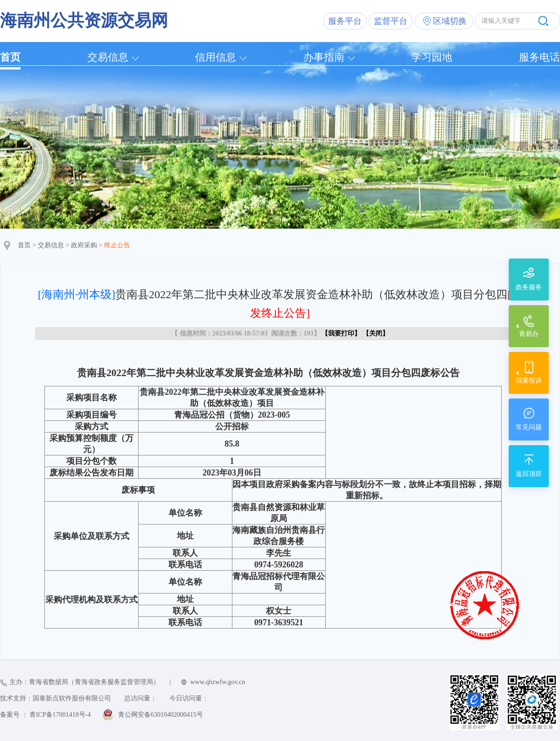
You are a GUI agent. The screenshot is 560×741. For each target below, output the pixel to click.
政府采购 (84, 245)
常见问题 (529, 427)
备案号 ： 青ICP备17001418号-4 (45, 715)
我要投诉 (529, 381)
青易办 (529, 334)
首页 (10, 57)
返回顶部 (529, 474)
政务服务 (529, 287)
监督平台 (391, 21)
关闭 (376, 333)
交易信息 (108, 57)
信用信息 (216, 57)
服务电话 (539, 57)
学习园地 (432, 57)
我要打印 (341, 333)
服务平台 (345, 21)
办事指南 (324, 57)
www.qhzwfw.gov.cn (218, 682)
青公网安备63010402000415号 (161, 715)
